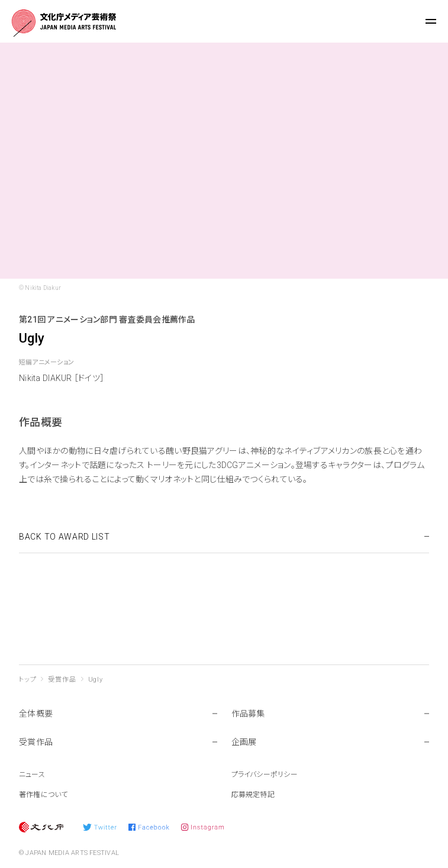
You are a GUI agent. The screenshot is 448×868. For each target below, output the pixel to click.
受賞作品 (62, 680)
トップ (28, 680)
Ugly (96, 680)
